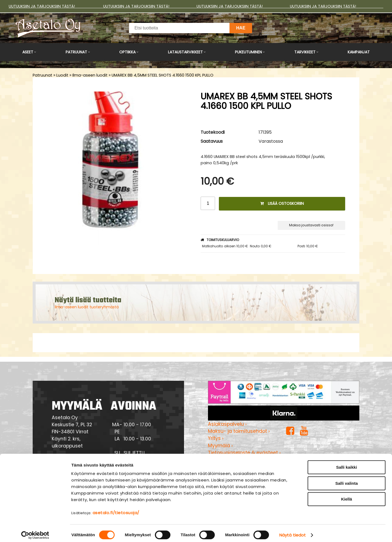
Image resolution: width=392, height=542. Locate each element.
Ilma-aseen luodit (90, 75)
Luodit (62, 75)
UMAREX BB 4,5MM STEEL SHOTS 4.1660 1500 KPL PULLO (163, 75)
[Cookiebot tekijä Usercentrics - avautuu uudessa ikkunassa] (35, 531)
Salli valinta (347, 479)
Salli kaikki (347, 463)
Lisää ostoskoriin (282, 203)
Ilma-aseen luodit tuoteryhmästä (87, 307)
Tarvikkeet (305, 52)
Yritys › (216, 438)
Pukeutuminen (248, 52)
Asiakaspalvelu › (227, 424)
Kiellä (347, 495)
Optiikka (127, 52)
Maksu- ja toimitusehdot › (239, 431)
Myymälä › (220, 446)
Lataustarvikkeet (185, 52)
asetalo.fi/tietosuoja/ (116, 509)
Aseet (28, 52)
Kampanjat (359, 52)
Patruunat (76, 52)
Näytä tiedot (293, 531)
